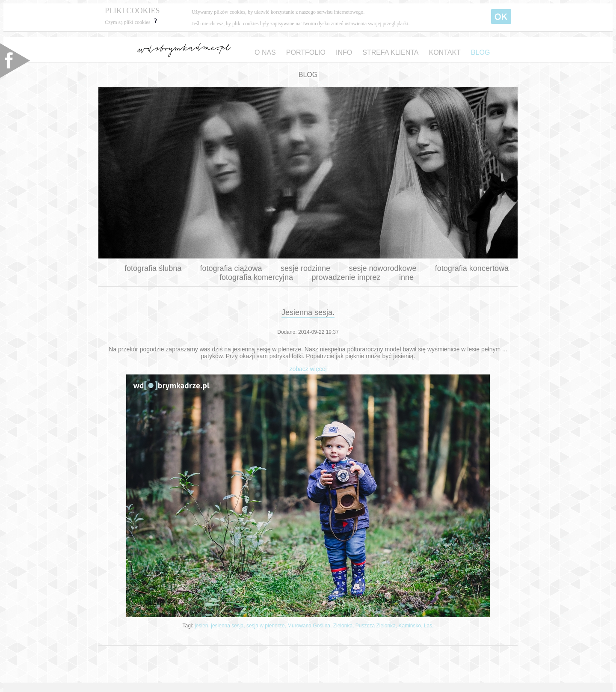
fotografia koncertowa (472, 268)
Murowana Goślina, (310, 626)
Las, (429, 626)
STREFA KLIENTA (390, 52)
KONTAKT (444, 52)
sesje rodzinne (305, 268)
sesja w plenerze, (267, 626)
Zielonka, (344, 626)
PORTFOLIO (306, 52)
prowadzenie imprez (346, 277)
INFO (344, 52)
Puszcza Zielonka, (377, 626)
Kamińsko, (411, 626)
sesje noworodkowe (382, 268)
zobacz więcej (308, 369)
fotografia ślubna (153, 268)
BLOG (480, 52)
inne (406, 277)
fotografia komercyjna (256, 277)
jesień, (203, 626)
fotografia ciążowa (231, 268)
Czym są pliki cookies (132, 22)
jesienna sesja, (229, 626)
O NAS (265, 52)
